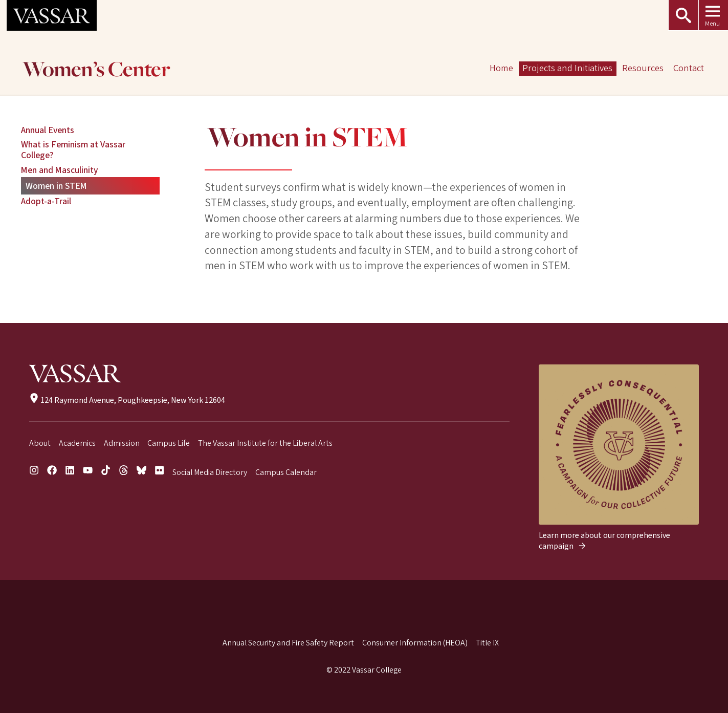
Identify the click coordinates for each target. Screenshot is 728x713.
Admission (122, 443)
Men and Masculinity (59, 170)
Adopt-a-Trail (46, 201)
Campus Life (169, 443)
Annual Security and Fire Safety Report (288, 643)
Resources (643, 68)
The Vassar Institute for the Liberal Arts (265, 443)
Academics (77, 443)
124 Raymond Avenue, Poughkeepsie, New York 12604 (127, 400)
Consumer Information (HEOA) (415, 643)
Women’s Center (96, 71)
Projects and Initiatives (568, 68)
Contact (689, 68)
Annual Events (48, 130)
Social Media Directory (210, 472)
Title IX (487, 643)
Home (501, 68)
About (40, 443)
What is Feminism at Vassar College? (73, 150)
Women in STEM (56, 186)
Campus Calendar (286, 472)
